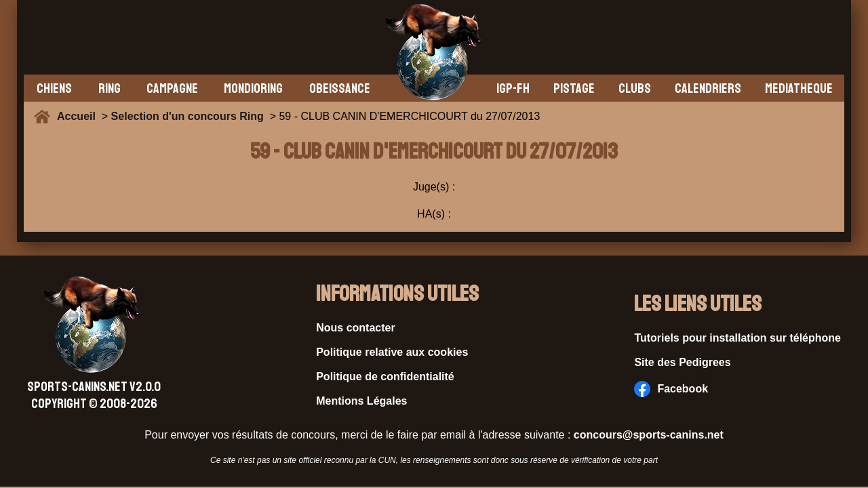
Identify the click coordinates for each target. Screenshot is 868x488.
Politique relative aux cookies (392, 352)
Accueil (79, 116)
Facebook (671, 389)
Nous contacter (355, 328)
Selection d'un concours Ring (188, 116)
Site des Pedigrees (682, 362)
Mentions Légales (361, 401)
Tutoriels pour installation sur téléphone (737, 338)
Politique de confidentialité (385, 377)
